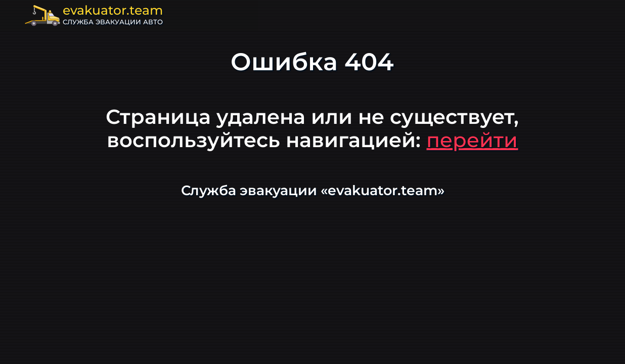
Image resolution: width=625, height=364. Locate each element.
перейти (472, 140)
